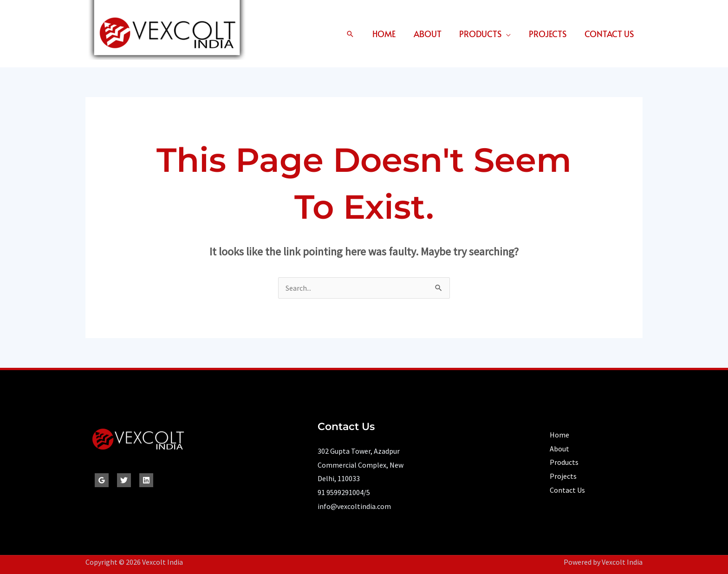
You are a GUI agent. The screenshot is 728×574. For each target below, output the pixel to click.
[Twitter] (124, 480)
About (432, 34)
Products (484, 34)
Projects (549, 34)
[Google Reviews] (102, 480)
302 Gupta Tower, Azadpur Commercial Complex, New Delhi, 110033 (361, 465)
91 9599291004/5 (344, 492)
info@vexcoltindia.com (354, 506)
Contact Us (610, 34)
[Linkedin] (146, 480)
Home (390, 34)
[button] (356, 34)
